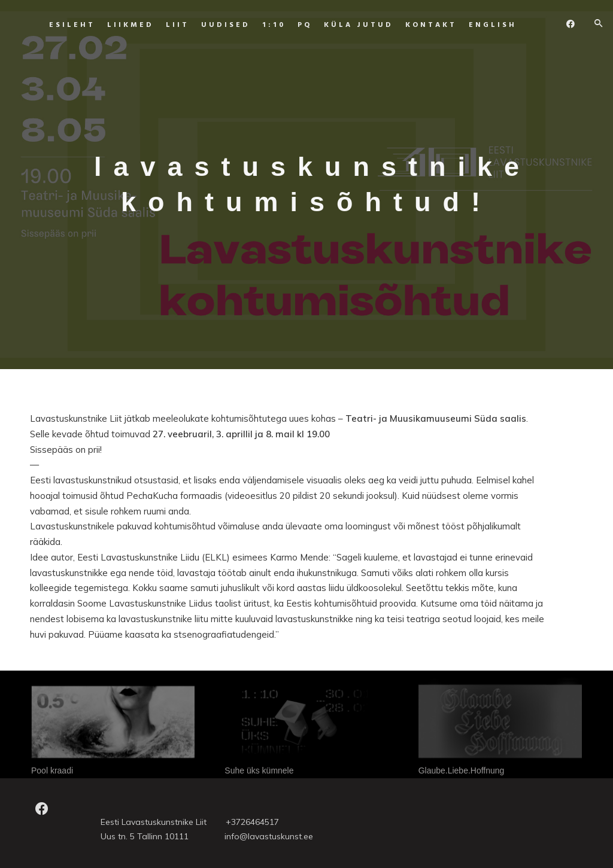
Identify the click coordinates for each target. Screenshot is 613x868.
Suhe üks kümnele (259, 770)
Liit (167, 25)
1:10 (263, 25)
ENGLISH (482, 25)
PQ (294, 25)
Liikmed (120, 25)
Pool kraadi (52, 770)
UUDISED (215, 25)
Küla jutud (348, 25)
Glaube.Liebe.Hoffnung (462, 770)
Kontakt (420, 25)
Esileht (61, 25)
